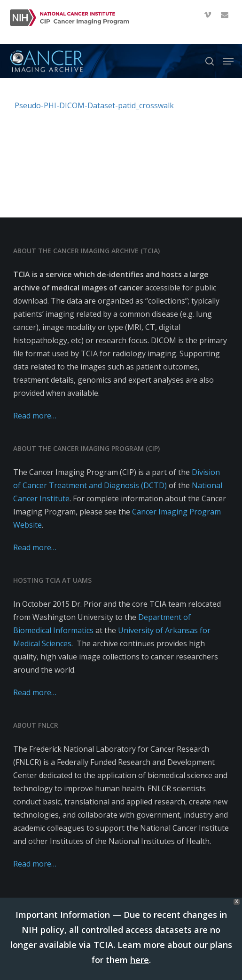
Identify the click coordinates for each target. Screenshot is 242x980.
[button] (228, 61)
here (140, 960)
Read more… (35, 416)
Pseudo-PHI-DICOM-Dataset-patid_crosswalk (94, 105)
